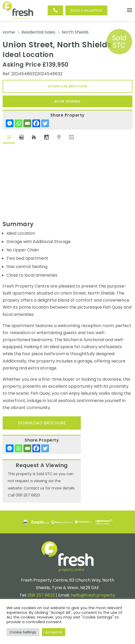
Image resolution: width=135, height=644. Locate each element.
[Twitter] (45, 123)
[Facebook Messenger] (10, 123)
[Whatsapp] (19, 123)
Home (9, 32)
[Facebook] (36, 123)
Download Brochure (67, 86)
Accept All (54, 632)
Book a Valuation (86, 10)
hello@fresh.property (93, 595)
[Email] (27, 123)
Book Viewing (67, 101)
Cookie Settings (23, 632)
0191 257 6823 (41, 595)
